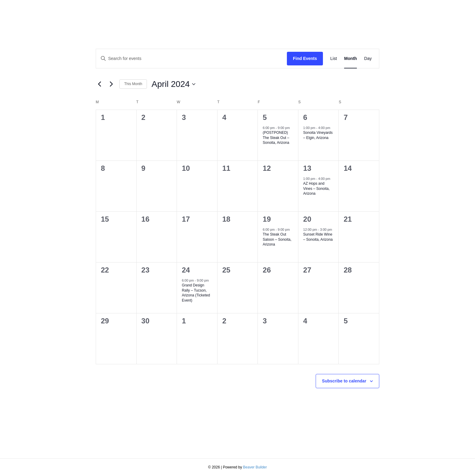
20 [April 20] (307, 219)
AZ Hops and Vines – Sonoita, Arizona (316, 188)
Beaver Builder (255, 467)
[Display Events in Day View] (368, 59)
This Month (133, 84)
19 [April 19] (267, 219)
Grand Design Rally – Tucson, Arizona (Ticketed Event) (196, 293)
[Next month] (111, 84)
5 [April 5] (265, 117)
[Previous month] (99, 84)
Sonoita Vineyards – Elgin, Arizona (318, 135)
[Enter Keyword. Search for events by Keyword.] (191, 59)
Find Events (305, 58)
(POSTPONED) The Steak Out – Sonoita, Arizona (276, 138)
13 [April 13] (307, 168)
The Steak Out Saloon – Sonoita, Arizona (277, 239)
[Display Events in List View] (334, 59)
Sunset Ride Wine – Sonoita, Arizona (318, 237)
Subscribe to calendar (344, 381)
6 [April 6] (305, 117)
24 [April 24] (186, 270)
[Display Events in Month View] (350, 59)
